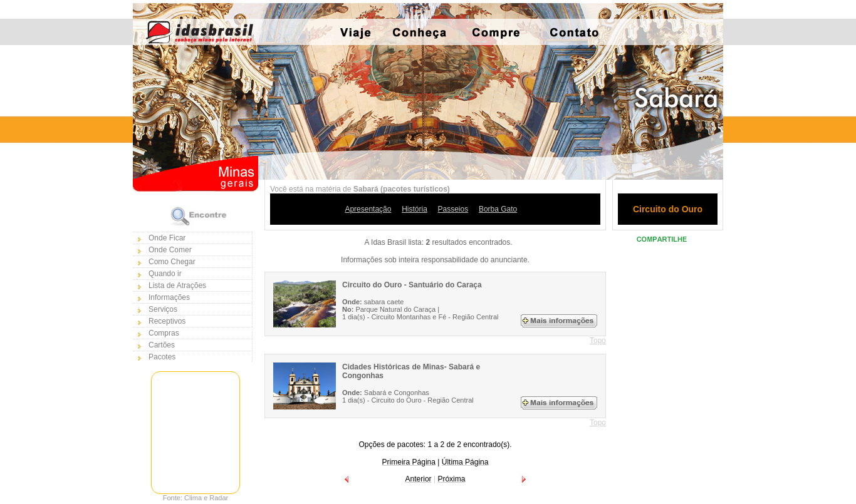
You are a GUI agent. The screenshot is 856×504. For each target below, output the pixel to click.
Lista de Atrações (177, 285)
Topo (598, 341)
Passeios (453, 209)
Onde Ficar (167, 238)
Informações (169, 297)
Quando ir (165, 274)
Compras (164, 333)
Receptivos (167, 321)
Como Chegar (172, 262)
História (415, 209)
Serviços (163, 309)
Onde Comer (170, 250)
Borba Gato (498, 209)
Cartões (162, 345)
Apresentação (368, 209)
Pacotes (162, 357)
